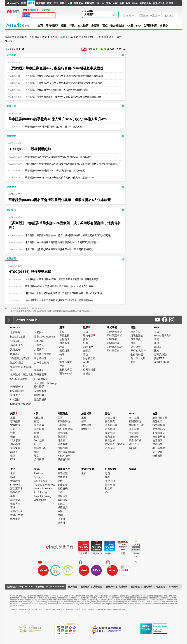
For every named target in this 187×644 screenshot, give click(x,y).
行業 (72, 26)
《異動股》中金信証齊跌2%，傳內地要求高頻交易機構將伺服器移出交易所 (63, 76)
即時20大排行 (138, 351)
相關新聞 (11, 259)
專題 (107, 473)
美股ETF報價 (162, 362)
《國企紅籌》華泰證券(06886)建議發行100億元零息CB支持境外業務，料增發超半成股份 (70, 164)
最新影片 (15, 332)
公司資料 (101, 37)
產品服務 (85, 587)
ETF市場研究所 (163, 336)
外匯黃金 (78, 3)
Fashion (38, 473)
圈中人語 (110, 481)
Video (108, 492)
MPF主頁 (134, 418)
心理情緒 (63, 500)
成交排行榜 (159, 429)
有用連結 (160, 587)
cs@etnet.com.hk (55, 587)
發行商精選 (137, 355)
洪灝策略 (15, 350)
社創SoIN (110, 469)
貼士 (62, 358)
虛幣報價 (86, 425)
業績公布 (11, 106)
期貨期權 (41, 3)
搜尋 (62, 366)
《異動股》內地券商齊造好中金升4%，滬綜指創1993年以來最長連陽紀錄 (62, 97)
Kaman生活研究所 (20, 404)
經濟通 (84, 553)
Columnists (40, 500)
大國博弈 (89, 14)
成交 (45, 37)
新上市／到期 (138, 358)
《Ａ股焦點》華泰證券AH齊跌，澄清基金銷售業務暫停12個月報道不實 (60, 279)
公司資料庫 (150, 26)
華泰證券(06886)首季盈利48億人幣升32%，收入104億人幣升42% (58, 119)
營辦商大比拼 (136, 425)
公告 (52, 37)
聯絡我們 (110, 587)
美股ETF (159, 358)
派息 (111, 37)
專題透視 (64, 336)
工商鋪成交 (159, 433)
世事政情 (15, 481)
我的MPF (134, 448)
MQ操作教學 (17, 391)
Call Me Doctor (19, 379)
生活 (128, 3)
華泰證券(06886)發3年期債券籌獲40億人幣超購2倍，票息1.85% (57, 157)
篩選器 (158, 347)
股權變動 (11, 136)
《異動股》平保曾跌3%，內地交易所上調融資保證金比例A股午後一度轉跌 (62, 83)
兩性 (60, 511)
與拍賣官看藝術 (43, 354)
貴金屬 (61, 440)
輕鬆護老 (63, 496)
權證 (49, 3)
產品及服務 (40, 400)
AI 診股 (8, 41)
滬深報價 (39, 429)
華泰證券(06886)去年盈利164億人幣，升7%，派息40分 (52, 127)
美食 (13, 496)
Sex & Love (40, 481)
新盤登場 (157, 421)
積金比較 (134, 437)
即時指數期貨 (114, 332)
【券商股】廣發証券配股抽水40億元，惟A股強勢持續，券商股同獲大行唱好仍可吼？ (68, 235)
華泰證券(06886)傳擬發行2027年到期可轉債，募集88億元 (54, 171)
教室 (133, 362)
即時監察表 (113, 351)
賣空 (105, 26)
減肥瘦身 (63, 507)
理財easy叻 (66, 374)
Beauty (38, 477)
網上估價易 (159, 448)
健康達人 (39, 370)
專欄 (13, 507)
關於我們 (73, 587)
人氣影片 (39, 332)
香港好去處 (159, 3)
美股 (62, 3)
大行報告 (11, 210)
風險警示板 (40, 448)
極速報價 (34, 10)
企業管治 (11, 187)
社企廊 (109, 488)
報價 (157, 343)
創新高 (95, 26)
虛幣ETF (86, 429)
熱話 (13, 477)
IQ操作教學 (40, 391)
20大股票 (83, 26)
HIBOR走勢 (64, 456)
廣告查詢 (98, 587)
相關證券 (89, 37)
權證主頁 (135, 332)
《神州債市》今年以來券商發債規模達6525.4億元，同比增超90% (58, 300)
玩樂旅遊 (15, 500)
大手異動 (11, 55)
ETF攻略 (39, 341)
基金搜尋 (110, 429)
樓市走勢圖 (159, 437)
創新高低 (15, 444)
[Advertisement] (155, 63)
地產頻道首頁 (160, 418)
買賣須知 (157, 444)
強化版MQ (97, 553)
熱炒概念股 (117, 26)
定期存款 (63, 425)
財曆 (123, 553)
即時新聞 (64, 343)
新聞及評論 (113, 343)
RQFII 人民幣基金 (115, 444)
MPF (115, 3)
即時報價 (51, 26)
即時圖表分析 (114, 347)
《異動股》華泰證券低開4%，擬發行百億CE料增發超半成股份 (56, 68)
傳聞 (62, 355)
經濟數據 (63, 444)
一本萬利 (39, 345)
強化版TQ (110, 553)
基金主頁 (110, 418)
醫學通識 (63, 473)
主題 (157, 339)
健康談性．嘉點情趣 (22, 374)
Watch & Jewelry (43, 488)
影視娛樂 (15, 492)
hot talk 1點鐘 (18, 337)
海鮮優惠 (15, 519)
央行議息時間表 (66, 452)
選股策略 (15, 448)
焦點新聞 (64, 339)
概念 (13, 437)
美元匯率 (63, 437)
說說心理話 (17, 363)
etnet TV (15, 3)
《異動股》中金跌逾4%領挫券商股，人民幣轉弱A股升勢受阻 (55, 90)
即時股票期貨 (114, 336)
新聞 (24, 3)
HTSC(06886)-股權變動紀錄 (30, 149)
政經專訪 (15, 354)
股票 (30, 3)
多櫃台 (164, 26)
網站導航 (148, 587)
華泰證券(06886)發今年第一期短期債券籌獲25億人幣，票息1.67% (58, 178)
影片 (78, 37)
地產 (122, 3)
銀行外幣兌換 (65, 429)
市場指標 (63, 448)
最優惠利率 (64, 459)
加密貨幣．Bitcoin (95, 3)
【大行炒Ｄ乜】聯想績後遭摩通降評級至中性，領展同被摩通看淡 (58, 249)
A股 (70, 3)
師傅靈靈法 (40, 374)
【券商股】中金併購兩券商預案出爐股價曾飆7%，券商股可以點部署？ (60, 242)
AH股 (130, 26)
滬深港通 (39, 425)
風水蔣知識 (40, 358)
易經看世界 (17, 345)
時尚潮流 (15, 400)
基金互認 (110, 448)
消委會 (61, 519)
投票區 (170, 3)
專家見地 (110, 437)
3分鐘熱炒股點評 (20, 358)
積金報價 (134, 429)
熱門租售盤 (159, 425)
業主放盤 (157, 452)
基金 (109, 3)
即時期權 (112, 339)
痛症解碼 (63, 488)
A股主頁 (38, 418)
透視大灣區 (66, 370)
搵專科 (61, 523)
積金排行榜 (135, 440)
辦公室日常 (17, 488)
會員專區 (15, 504)
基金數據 (110, 440)
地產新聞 (157, 440)
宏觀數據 (15, 425)
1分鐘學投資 (41, 379)
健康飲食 (63, 485)
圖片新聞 (64, 351)
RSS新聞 (173, 587)
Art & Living (40, 492)
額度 (36, 421)
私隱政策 (123, 587)
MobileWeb (136, 555)
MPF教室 (134, 444)
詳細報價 (22, 37)
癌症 (60, 481)
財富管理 (15, 485)
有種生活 (15, 395)
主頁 (40, 26)
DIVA (135, 3)
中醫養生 (63, 477)
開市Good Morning (44, 337)
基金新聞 (110, 421)
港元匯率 (63, 433)
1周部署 (15, 341)
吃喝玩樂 (39, 395)
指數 (64, 26)
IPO (138, 26)
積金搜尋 (134, 433)
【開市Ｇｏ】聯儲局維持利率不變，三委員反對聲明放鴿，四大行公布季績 (62, 293)
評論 (71, 37)
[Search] (37, 15)
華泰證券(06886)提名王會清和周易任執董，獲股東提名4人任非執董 (60, 200)
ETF (56, 3)
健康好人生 (145, 3)
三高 (60, 492)
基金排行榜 (111, 425)
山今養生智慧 (41, 363)
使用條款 (135, 587)
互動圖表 (34, 37)
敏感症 (61, 504)
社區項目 (110, 485)
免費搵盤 (157, 456)
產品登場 (110, 433)
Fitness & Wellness (45, 485)
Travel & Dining (42, 496)
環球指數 (15, 421)
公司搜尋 (39, 459)
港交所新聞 (66, 362)
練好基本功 (17, 386)
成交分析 (135, 347)
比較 (157, 351)
